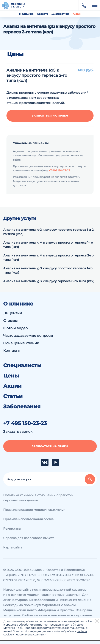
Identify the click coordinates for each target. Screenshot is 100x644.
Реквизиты (12, 529)
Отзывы (10, 321)
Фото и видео (15, 328)
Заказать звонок (18, 432)
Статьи (13, 396)
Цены (11, 376)
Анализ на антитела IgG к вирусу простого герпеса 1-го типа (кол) (48, 270)
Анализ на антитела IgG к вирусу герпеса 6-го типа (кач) (49, 281)
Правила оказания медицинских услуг (34, 510)
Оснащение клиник (21, 343)
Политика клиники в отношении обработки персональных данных (38, 498)
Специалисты (22, 365)
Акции (77, 14)
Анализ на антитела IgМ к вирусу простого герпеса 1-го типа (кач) (48, 245)
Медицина (26, 14)
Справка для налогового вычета (29, 538)
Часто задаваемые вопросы (28, 336)
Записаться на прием (50, 116)
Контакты (12, 351)
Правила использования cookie (28, 519)
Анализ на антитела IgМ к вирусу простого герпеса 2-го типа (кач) (48, 258)
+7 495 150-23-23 (59, 170)
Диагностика (60, 14)
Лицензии (13, 313)
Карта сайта (13, 547)
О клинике (18, 304)
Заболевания (22, 407)
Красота (42, 14)
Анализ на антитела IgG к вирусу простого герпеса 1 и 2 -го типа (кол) (49, 232)
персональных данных (30, 634)
